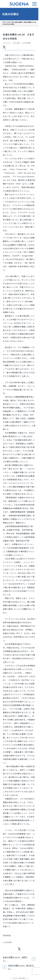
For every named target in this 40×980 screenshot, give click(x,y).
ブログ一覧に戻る (19, 978)
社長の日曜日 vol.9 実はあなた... (21, 967)
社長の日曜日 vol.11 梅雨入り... (15, 959)
